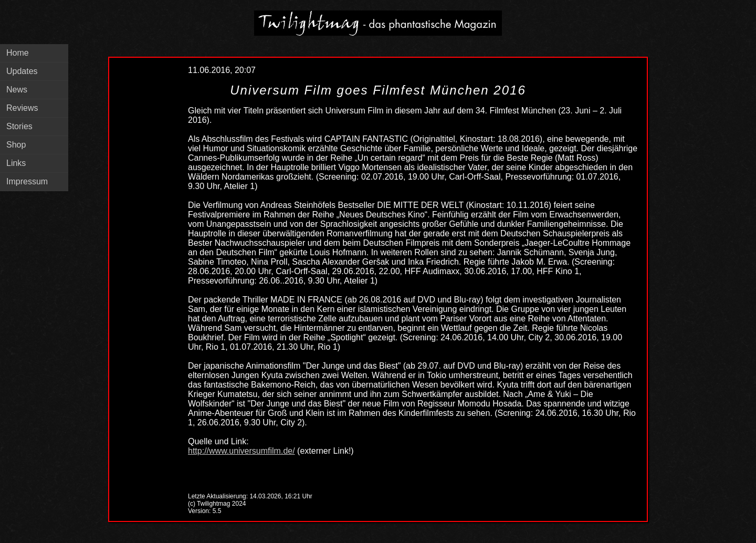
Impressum (27, 181)
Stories (19, 126)
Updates (22, 71)
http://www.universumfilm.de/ (241, 451)
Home (18, 53)
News (17, 90)
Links (16, 163)
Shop (16, 145)
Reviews (22, 108)
